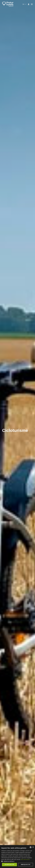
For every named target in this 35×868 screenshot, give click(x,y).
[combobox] (25, 4)
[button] (17, 861)
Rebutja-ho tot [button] (26, 865)
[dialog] (17, 857)
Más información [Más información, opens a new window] (25, 859)
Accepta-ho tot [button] (9, 865)
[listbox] (31, 847)
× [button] (33, 847)
